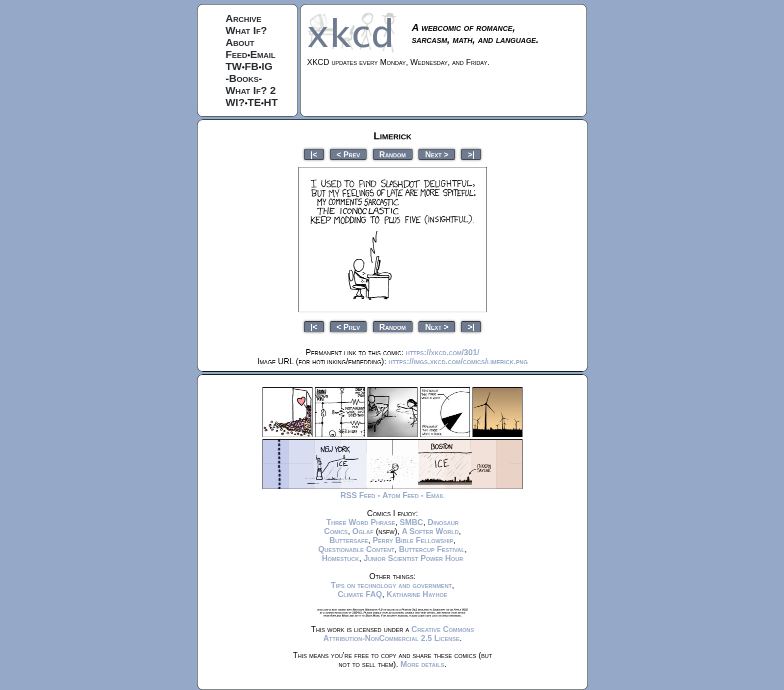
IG (267, 66)
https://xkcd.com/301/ (443, 352)
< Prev (348, 154)
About (240, 42)
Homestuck (341, 558)
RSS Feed (358, 495)
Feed (236, 54)
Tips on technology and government (391, 585)
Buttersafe (349, 540)
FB (251, 66)
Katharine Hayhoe (417, 594)
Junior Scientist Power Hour (413, 558)
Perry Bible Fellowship (413, 540)
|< (314, 154)
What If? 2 (251, 90)
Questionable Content (356, 549)
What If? (246, 30)
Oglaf (363, 531)
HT (271, 102)
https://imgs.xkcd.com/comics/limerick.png (458, 361)
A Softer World (430, 531)
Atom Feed (401, 495)
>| (471, 154)
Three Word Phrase (360, 522)
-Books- (244, 78)
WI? (235, 102)
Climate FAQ (360, 594)
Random (393, 154)
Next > (437, 154)
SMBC (411, 522)
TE (254, 102)
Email (263, 54)
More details (422, 664)
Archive (243, 18)
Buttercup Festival (432, 549)
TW (234, 66)
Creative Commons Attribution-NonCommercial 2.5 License (398, 634)
